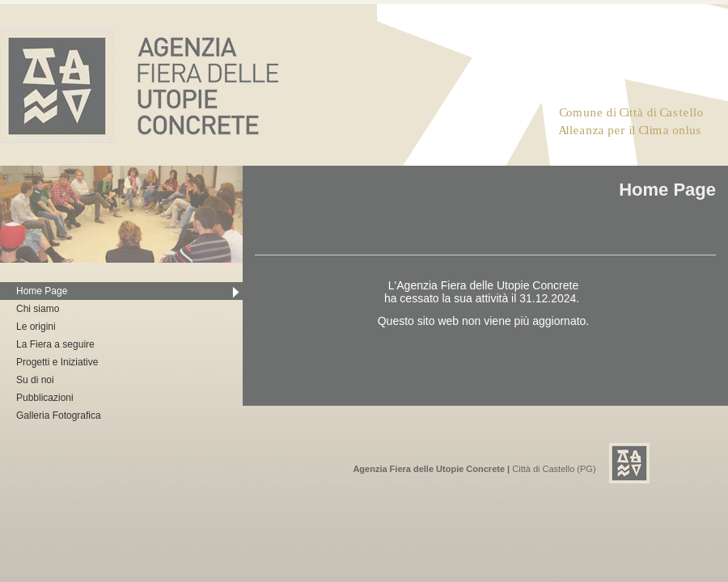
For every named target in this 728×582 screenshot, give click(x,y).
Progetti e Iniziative (57, 362)
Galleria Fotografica (59, 415)
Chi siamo (38, 309)
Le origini (36, 327)
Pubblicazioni (45, 398)
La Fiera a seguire (55, 344)
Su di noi (35, 380)
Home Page (42, 291)
